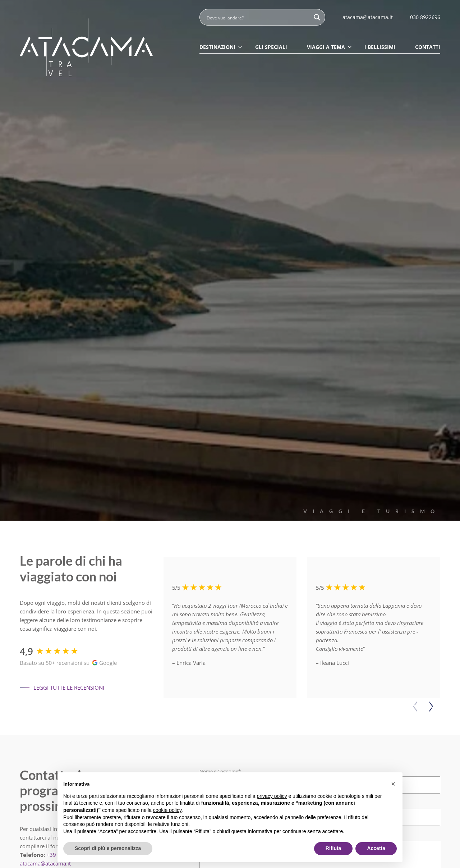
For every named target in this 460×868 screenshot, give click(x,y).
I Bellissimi (380, 47)
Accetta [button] (376, 848)
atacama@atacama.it (45, 863)
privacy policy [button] (272, 796)
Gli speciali (271, 47)
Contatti (428, 47)
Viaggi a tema (330, 47)
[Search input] (258, 17)
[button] (431, 707)
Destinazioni (221, 47)
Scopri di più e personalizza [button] (108, 848)
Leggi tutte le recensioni (62, 687)
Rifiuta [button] (333, 848)
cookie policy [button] (167, 810)
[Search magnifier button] (317, 17)
